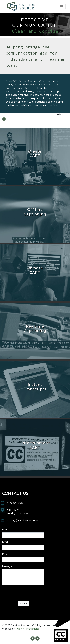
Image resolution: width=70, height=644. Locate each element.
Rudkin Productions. (27, 629)
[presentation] (24, 593)
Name (6, 529)
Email (5, 542)
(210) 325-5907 (15, 503)
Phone (6, 554)
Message (7, 566)
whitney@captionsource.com (23, 520)
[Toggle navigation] (62, 7)
